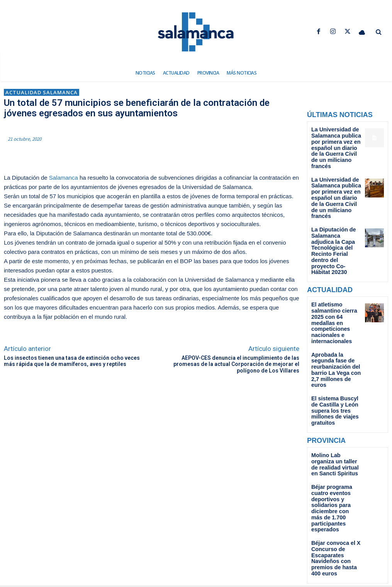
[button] (378, 32)
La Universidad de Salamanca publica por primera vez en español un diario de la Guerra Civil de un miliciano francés (334, 143)
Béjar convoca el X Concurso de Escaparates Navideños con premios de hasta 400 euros (335, 464)
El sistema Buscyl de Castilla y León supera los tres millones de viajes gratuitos (336, 345)
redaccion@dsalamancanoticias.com (196, 560)
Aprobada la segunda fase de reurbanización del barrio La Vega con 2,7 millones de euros (336, 314)
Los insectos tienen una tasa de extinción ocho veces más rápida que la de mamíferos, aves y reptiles (72, 361)
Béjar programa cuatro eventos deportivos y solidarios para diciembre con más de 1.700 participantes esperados (336, 426)
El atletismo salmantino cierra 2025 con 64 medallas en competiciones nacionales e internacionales (335, 278)
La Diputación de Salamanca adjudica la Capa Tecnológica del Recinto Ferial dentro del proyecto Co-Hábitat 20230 (336, 220)
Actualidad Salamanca (42, 92)
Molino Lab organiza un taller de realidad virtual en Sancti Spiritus (334, 393)
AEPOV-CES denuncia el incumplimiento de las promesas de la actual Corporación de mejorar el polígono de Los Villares (236, 364)
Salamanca (64, 178)
